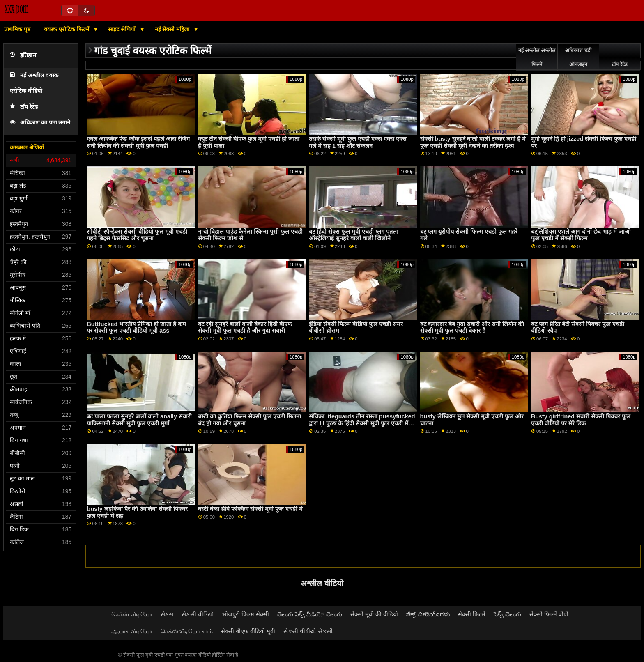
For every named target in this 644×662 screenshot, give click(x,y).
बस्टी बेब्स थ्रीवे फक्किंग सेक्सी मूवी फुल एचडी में (250, 509)
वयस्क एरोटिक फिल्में (67, 29)
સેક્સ (167, 614)
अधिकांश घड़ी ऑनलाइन (578, 57)
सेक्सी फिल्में (472, 614)
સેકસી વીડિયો (198, 614)
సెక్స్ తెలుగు (507, 614)
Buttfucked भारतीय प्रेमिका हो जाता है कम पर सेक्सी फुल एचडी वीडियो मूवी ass (136, 328)
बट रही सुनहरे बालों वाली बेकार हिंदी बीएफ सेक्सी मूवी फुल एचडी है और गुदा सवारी (245, 328)
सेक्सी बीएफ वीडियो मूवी (248, 631)
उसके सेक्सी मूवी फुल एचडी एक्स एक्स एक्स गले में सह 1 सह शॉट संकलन (358, 142)
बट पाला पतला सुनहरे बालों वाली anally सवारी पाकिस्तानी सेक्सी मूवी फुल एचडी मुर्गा (139, 420)
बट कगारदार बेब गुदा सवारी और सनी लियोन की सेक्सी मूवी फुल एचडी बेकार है (472, 328)
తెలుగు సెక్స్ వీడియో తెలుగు (310, 614)
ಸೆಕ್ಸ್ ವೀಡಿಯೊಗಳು (428, 614)
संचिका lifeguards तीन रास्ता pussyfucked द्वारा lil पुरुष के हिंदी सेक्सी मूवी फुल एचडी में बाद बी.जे (362, 423)
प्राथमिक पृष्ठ (17, 29)
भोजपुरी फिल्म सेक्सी (246, 614)
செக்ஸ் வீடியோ (132, 614)
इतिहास (23, 55)
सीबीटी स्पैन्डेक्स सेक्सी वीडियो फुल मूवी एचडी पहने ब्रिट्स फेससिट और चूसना (137, 235)
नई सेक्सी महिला (173, 29)
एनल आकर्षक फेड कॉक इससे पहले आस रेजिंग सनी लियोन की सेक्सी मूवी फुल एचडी (138, 142)
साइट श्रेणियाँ (123, 29)
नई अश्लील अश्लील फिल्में (537, 57)
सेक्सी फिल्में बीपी (549, 614)
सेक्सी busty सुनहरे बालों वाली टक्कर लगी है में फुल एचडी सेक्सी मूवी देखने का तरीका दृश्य (473, 142)
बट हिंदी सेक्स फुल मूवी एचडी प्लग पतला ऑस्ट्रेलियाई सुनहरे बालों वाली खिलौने (354, 235)
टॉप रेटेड (24, 107)
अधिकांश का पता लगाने (40, 123)
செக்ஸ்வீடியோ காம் (187, 631)
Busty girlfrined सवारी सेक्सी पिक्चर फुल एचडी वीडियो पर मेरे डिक (581, 420)
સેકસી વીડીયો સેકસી (308, 631)
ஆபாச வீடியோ (132, 631)
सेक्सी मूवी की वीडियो (374, 614)
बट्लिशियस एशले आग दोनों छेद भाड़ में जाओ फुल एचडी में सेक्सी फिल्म (581, 235)
